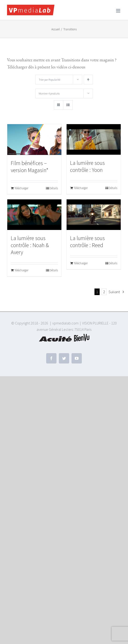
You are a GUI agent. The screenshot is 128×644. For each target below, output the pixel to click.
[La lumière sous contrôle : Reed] (94, 215)
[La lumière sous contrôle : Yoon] (94, 139)
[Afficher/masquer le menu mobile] (119, 11)
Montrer (49, 93)
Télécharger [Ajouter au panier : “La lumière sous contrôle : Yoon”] (81, 188)
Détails (54, 188)
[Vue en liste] (68, 105)
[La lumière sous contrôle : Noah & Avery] (34, 215)
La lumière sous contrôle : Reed (87, 242)
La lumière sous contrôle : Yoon (87, 166)
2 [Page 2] (104, 292)
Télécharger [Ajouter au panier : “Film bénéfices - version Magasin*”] (21, 188)
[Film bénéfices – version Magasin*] (34, 139)
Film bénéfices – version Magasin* (30, 167)
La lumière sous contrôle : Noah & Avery (30, 245)
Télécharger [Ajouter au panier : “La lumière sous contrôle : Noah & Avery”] (21, 270)
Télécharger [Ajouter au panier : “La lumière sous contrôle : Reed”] (81, 263)
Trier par (49, 80)
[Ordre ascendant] (88, 80)
